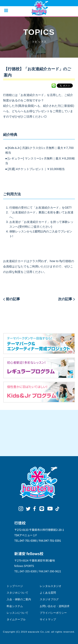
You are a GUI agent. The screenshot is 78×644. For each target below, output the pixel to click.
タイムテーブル (16, 619)
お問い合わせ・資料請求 (55, 606)
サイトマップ (48, 619)
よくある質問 (48, 593)
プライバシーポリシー (53, 613)
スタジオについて (17, 593)
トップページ (15, 586)
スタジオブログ (49, 599)
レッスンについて (17, 613)
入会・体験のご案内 (19, 599)
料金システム (15, 606)
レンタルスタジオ (51, 586)
